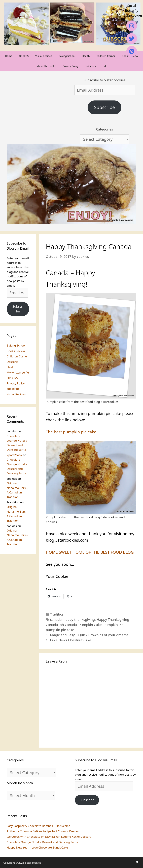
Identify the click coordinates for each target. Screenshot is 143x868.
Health (86, 56)
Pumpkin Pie (114, 625)
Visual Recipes (44, 56)
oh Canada (68, 625)
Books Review (16, 351)
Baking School (67, 56)
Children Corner (106, 56)
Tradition (57, 614)
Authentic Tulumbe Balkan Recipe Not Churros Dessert (43, 831)
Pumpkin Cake (90, 625)
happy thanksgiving (79, 619)
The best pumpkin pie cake (71, 432)
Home (9, 56)
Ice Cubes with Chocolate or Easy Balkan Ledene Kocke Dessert (49, 837)
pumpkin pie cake (60, 630)
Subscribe (104, 107)
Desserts (12, 362)
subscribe (91, 66)
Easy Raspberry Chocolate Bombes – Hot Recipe (38, 826)
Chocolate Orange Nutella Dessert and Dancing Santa (42, 842)
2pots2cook (14, 455)
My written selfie (46, 66)
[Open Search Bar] (105, 66)
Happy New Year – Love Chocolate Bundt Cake (37, 847)
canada (56, 619)
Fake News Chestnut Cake (71, 640)
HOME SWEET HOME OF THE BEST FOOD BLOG (90, 552)
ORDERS (24, 56)
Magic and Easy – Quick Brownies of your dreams (89, 635)
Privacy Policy (71, 66)
